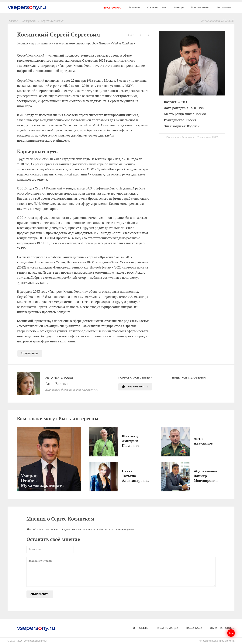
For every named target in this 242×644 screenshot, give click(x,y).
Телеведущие (157, 8)
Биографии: (112, 8)
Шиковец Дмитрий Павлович (123, 441)
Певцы (179, 8)
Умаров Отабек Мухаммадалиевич (22, 481)
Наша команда (167, 628)
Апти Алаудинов (195, 441)
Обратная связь (222, 628)
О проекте (141, 628)
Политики (224, 8)
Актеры (135, 8)
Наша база (194, 628)
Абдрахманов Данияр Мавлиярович (195, 476)
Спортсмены (201, 8)
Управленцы (30, 354)
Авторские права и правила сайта (217, 641)
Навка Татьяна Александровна (123, 476)
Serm (231, 633)
